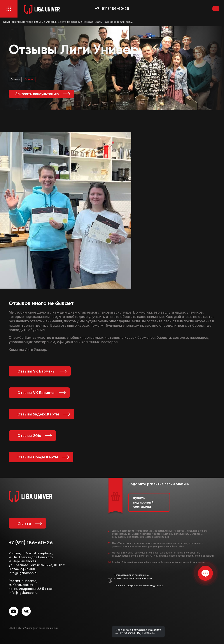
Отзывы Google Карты (44, 457)
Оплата (30, 523)
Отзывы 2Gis (35, 436)
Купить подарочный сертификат (143, 502)
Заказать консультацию (43, 94)
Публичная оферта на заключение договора (139, 585)
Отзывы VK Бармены (42, 371)
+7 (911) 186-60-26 (112, 9)
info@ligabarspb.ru (23, 573)
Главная (15, 79)
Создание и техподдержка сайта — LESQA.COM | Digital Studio (138, 632)
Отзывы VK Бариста (42, 393)
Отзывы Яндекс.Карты (44, 414)
